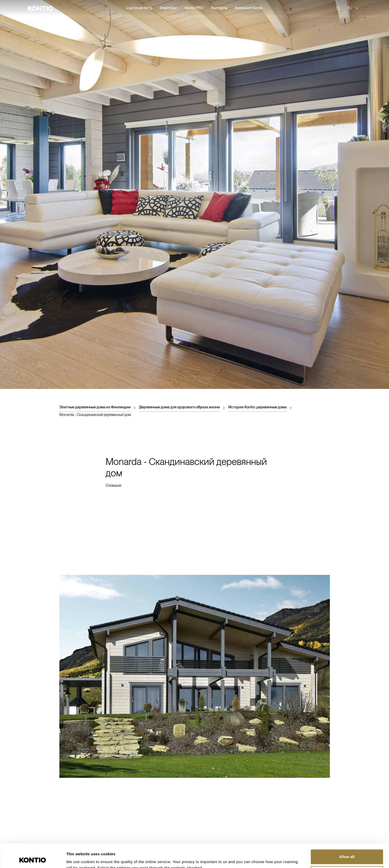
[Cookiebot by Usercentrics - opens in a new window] (33, 858)
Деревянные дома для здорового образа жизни (179, 407)
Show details (78, 858)
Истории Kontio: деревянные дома (257, 407)
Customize (347, 849)
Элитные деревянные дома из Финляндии (95, 407)
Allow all (347, 833)
